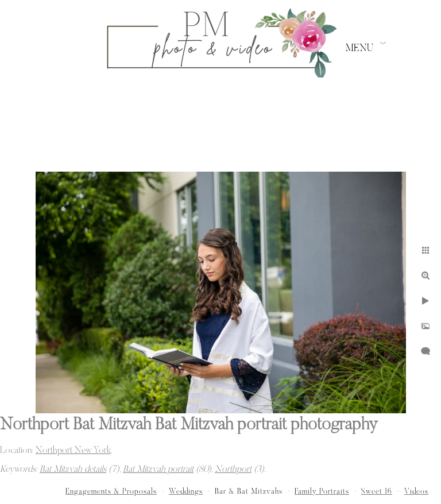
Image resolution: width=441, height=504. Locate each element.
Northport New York (73, 451)
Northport (233, 470)
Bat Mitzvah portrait (158, 470)
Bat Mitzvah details (73, 470)
